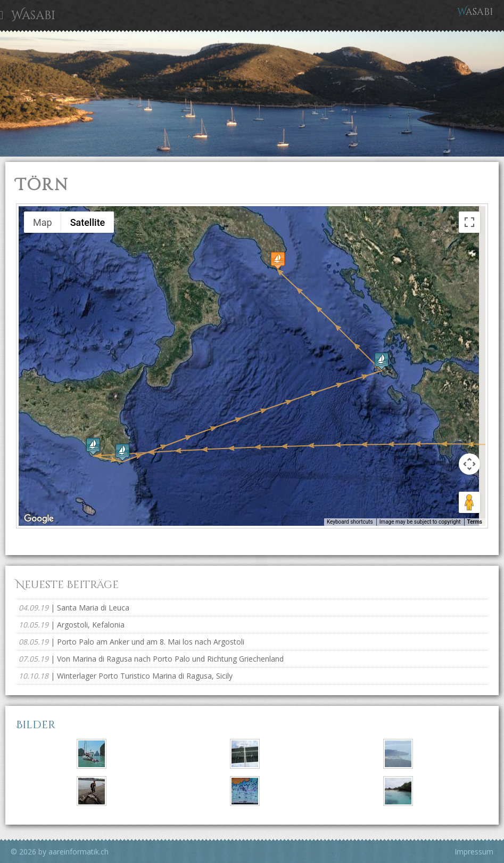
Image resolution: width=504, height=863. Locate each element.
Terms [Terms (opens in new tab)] (475, 522)
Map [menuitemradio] (43, 222)
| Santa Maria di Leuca (74, 608)
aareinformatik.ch (79, 852)
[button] (93, 446)
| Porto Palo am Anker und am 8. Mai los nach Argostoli (131, 642)
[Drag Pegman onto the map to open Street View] (469, 502)
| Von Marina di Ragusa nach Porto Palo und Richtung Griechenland (151, 659)
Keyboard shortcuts (350, 522)
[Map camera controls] (469, 464)
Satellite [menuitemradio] (88, 222)
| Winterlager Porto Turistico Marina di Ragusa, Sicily (126, 676)
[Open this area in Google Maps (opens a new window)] (39, 519)
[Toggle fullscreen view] (469, 222)
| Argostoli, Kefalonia (72, 625)
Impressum (474, 852)
